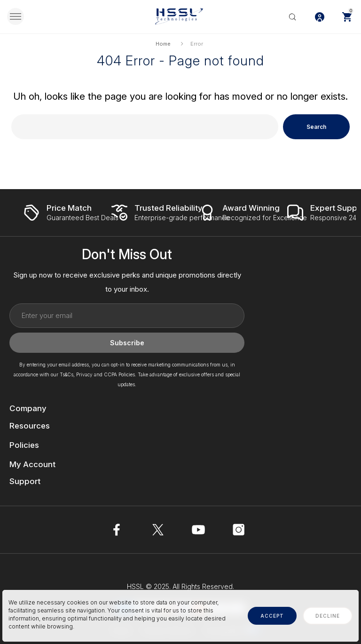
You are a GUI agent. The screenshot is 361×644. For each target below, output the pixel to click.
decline (328, 616)
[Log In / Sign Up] (320, 16)
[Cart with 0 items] (347, 16)
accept (272, 616)
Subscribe (127, 343)
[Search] (292, 16)
